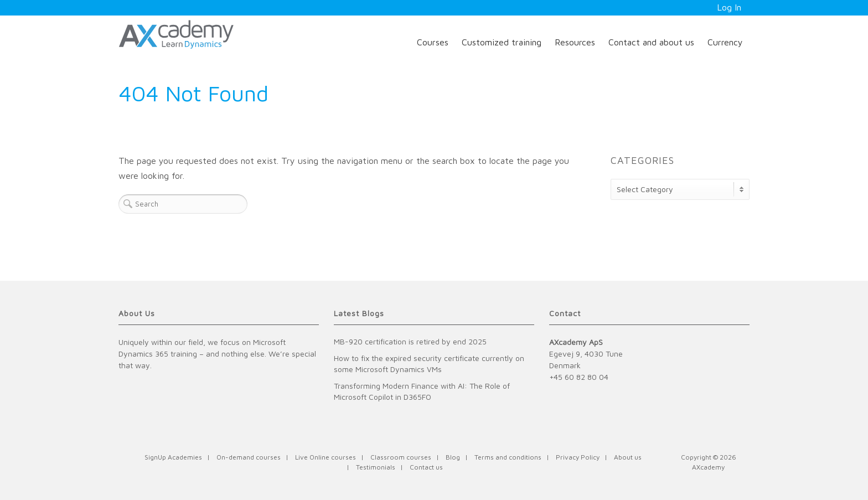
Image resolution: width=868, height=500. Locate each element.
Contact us (426, 467)
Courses (433, 42)
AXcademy (708, 467)
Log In (729, 7)
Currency (725, 42)
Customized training (502, 42)
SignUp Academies (173, 457)
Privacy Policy (578, 457)
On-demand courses (249, 457)
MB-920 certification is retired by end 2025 (410, 341)
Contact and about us (651, 42)
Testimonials (376, 467)
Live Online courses (325, 457)
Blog (453, 457)
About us (628, 457)
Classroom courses (401, 457)
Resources (575, 42)
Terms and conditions (508, 457)
